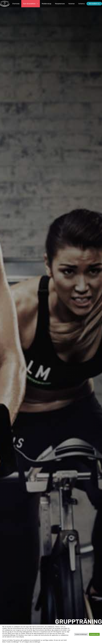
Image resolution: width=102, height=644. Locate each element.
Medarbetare (60, 4)
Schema (82, 4)
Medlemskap (46, 4)
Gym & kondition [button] (32, 4)
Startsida (16, 4)
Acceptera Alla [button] (94, 634)
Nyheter (72, 4)
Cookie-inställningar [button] (81, 634)
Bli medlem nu (94, 4)
